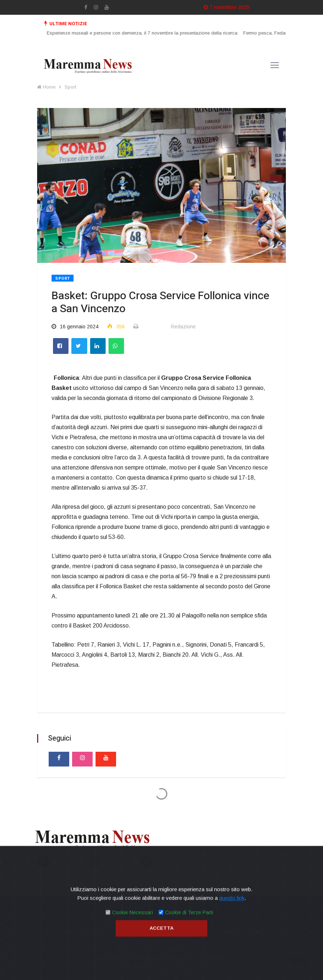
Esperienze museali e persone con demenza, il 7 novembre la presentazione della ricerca (147, 33)
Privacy (149, 910)
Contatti (174, 910)
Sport (70, 87)
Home (46, 87)
